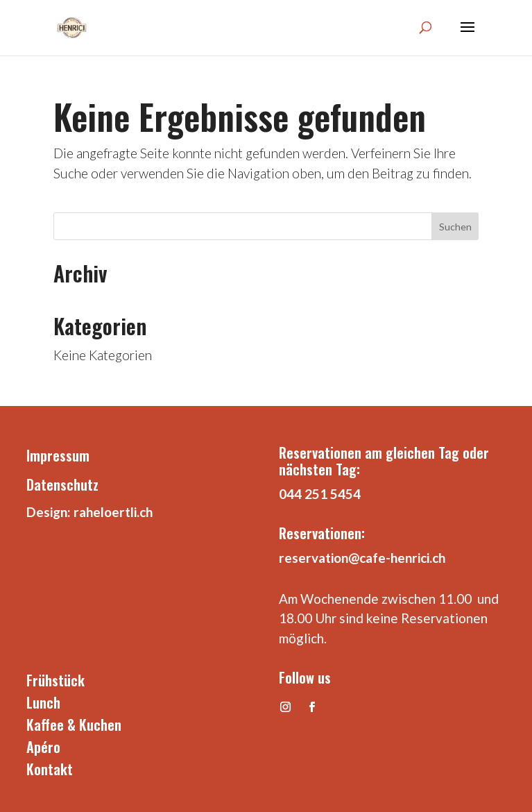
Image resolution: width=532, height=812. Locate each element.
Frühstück (55, 680)
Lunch (43, 702)
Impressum (58, 455)
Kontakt (50, 769)
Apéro (43, 747)
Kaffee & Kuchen (74, 725)
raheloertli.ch (113, 512)
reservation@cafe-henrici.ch (362, 558)
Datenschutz (62, 484)
